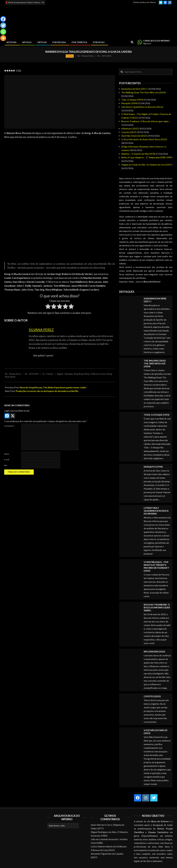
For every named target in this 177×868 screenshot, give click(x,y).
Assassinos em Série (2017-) (135, 89)
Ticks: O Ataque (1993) (132, 100)
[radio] (48, 307)
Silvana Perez (41, 330)
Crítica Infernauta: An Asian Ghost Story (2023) (144, 139)
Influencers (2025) (130, 129)
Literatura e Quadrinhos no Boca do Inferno (142, 107)
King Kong (79, 374)
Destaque (69, 374)
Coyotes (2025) (129, 132)
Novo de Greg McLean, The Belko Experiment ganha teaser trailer (53, 387)
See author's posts (43, 355)
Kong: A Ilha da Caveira (95, 374)
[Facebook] (3, 19)
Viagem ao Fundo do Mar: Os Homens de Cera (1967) (147, 165)
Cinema (70, 56)
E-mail (7, 460)
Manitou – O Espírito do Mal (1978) (138, 154)
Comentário (9, 426)
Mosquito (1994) (129, 103)
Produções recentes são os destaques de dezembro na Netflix (47, 391)
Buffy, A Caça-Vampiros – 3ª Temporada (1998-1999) (147, 157)
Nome (7, 454)
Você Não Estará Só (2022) (134, 136)
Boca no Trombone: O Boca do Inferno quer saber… (146, 121)
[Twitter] (3, 25)
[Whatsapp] (3, 32)
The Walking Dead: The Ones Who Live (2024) (143, 92)
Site (6, 465)
